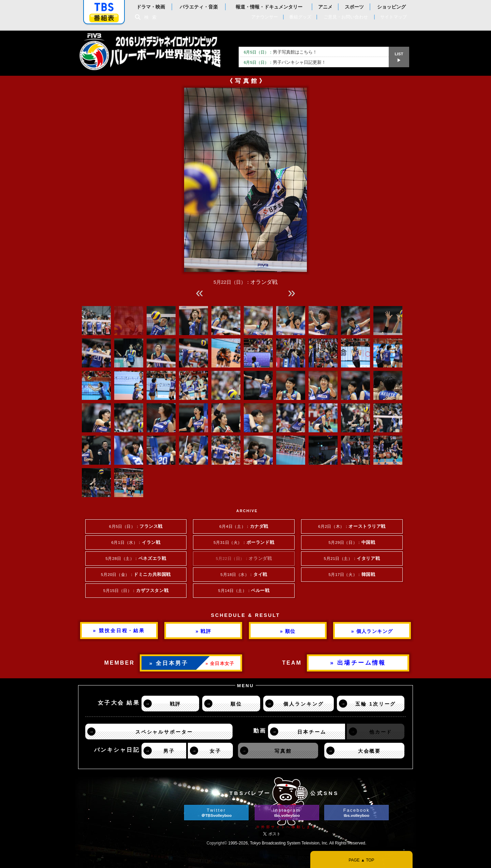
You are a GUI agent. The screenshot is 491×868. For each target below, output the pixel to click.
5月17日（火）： (352, 575)
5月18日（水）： (244, 575)
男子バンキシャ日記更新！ (285, 62)
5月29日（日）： (352, 542)
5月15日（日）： (136, 591)
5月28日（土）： (136, 559)
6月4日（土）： (244, 526)
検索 (152, 17)
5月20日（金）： (136, 575)
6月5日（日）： (136, 526)
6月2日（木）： (352, 526)
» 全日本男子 (169, 663)
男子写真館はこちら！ (280, 52)
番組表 (104, 18)
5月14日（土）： (244, 591)
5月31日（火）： (244, 542)
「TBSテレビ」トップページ (104, 7)
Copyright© (217, 843)
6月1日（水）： (136, 542)
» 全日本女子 (220, 663)
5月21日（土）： (352, 559)
